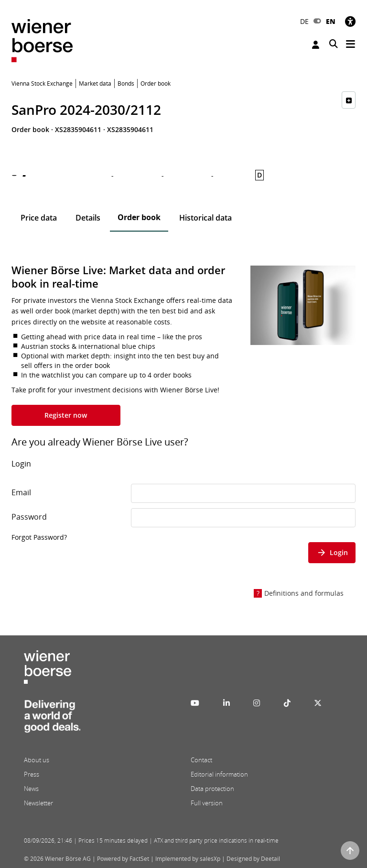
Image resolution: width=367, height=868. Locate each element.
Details (88, 218)
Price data (39, 218)
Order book (139, 217)
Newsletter (38, 803)
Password (29, 517)
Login (316, 45)
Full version (207, 803)
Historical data (205, 218)
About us (37, 760)
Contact (201, 760)
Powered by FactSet (123, 859)
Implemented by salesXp (188, 859)
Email (21, 492)
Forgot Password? (39, 537)
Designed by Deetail (253, 859)
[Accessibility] (350, 21)
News (31, 789)
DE (304, 21)
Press (32, 774)
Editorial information (219, 774)
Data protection (212, 789)
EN (331, 21)
